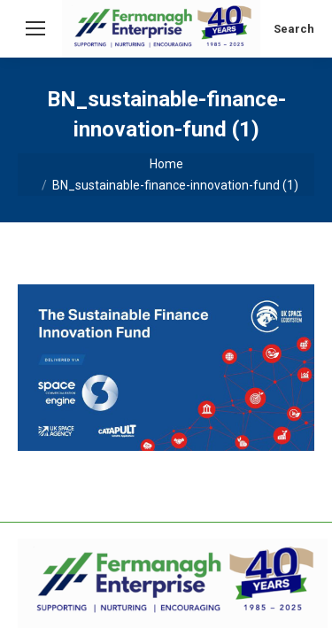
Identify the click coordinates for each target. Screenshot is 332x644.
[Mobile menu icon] (35, 28)
